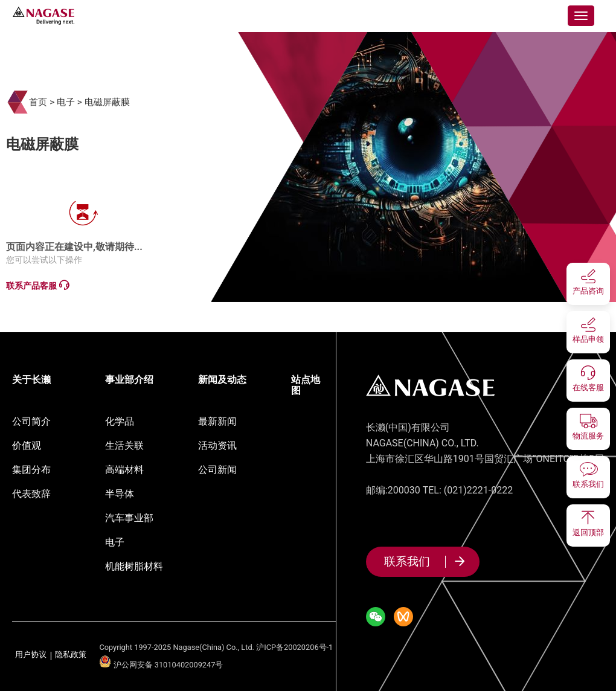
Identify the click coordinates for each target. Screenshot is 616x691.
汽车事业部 (129, 518)
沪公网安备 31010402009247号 (161, 665)
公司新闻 (217, 470)
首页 (38, 102)
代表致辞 (31, 494)
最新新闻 (217, 421)
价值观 (27, 445)
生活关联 (124, 445)
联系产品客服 (37, 285)
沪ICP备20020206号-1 (294, 647)
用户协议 (31, 655)
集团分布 (31, 470)
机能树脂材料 (134, 566)
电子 (66, 102)
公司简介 (31, 421)
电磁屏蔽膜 (107, 102)
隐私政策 (71, 655)
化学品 (120, 421)
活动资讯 (217, 445)
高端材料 (124, 470)
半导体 (120, 494)
